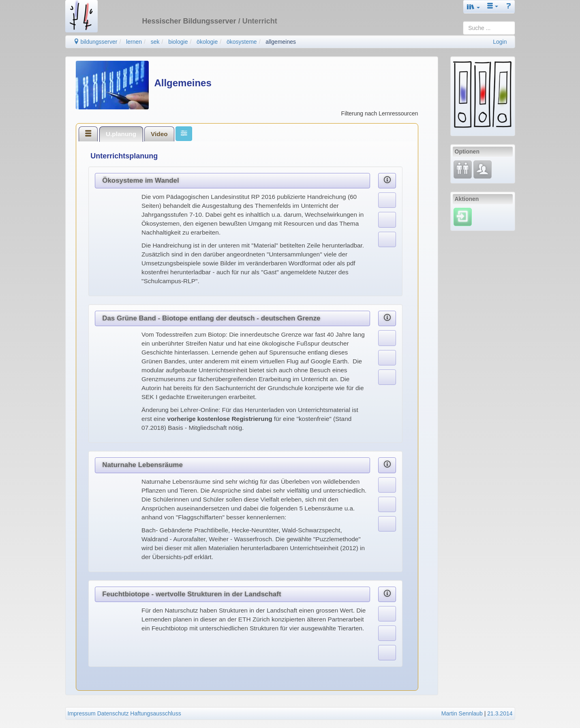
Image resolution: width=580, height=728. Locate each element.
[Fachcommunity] (483, 169)
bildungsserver (95, 42)
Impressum (82, 713)
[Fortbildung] (463, 169)
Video (159, 134)
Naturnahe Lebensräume (142, 465)
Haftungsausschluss (155, 713)
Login (500, 42)
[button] (473, 7)
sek (155, 42)
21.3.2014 (500, 713)
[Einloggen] (463, 216)
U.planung (121, 134)
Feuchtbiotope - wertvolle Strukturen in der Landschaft (192, 594)
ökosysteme (242, 42)
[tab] (88, 134)
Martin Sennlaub (462, 713)
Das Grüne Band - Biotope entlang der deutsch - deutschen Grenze (211, 318)
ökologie (207, 42)
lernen (134, 42)
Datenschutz (113, 713)
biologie (178, 42)
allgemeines (281, 42)
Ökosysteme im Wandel (141, 180)
